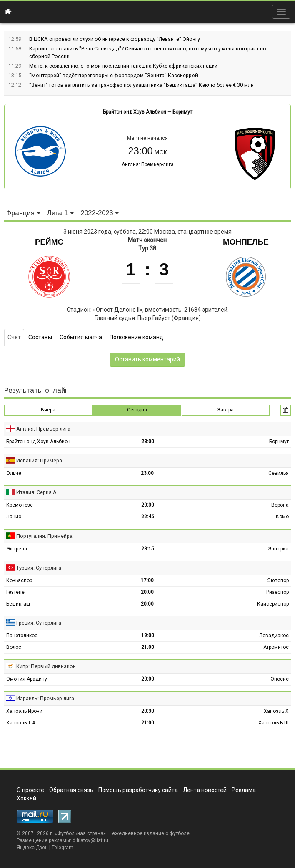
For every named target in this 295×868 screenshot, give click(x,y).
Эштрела (17, 549)
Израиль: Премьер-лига (45, 698)
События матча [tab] (81, 337)
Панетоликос (22, 636)
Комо (282, 517)
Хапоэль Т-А (21, 723)
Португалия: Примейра (44, 536)
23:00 (148, 442)
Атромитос (276, 647)
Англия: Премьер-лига (148, 164)
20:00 (147, 592)
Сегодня (137, 410)
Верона (280, 505)
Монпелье (246, 242)
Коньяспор (19, 580)
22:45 (148, 517)
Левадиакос (274, 636)
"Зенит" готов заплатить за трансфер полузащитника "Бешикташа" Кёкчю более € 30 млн (141, 85)
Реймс (49, 242)
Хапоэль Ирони (24, 711)
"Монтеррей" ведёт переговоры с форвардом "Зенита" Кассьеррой (114, 75)
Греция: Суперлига (39, 623)
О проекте (30, 790)
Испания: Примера (39, 460)
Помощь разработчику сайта (138, 790)
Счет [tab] (14, 337)
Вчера (48, 410)
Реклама (244, 790)
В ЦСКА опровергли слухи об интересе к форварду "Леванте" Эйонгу (115, 39)
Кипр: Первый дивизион (46, 666)
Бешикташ (18, 604)
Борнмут (182, 112)
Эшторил (278, 549)
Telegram (62, 848)
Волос (14, 647)
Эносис (280, 679)
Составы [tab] (40, 337)
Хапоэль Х (276, 711)
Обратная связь (71, 790)
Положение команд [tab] (136, 337)
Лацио (14, 517)
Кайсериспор (273, 604)
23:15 (148, 549)
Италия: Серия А (36, 492)
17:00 (147, 580)
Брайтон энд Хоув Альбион (135, 112)
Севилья (279, 473)
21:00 (148, 647)
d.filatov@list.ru (90, 840)
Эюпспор (278, 580)
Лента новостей (205, 790)
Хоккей (26, 798)
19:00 (148, 636)
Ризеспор (277, 592)
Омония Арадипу (27, 679)
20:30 (148, 505)
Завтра (226, 410)
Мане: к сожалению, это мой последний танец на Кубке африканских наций (123, 66)
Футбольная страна (80, 833)
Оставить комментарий (147, 359)
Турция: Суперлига (39, 568)
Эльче (14, 473)
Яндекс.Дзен (32, 848)
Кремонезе (20, 505)
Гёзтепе (15, 592)
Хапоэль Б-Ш (274, 723)
